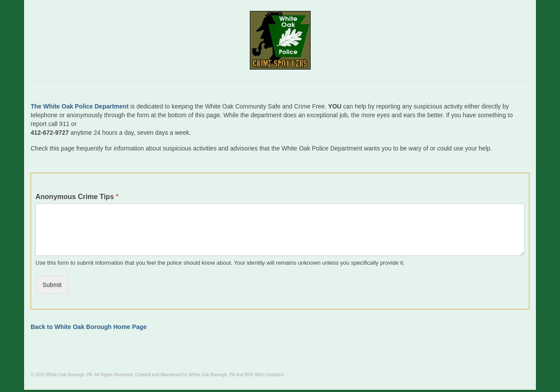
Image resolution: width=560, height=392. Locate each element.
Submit (52, 285)
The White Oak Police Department (80, 106)
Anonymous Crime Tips (77, 197)
